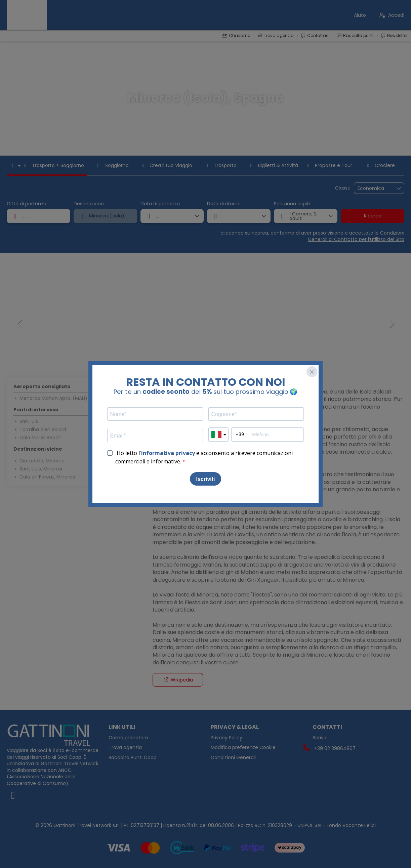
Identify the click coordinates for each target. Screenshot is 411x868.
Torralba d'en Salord (40, 429)
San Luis (26, 421)
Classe (343, 188)
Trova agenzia (125, 748)
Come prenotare (128, 738)
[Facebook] (53, 796)
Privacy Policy (227, 738)
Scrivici (321, 738)
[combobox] (38, 216)
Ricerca (373, 216)
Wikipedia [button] (178, 680)
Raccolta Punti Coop (133, 758)
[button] (20, 324)
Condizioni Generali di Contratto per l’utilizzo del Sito (356, 236)
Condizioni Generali (233, 758)
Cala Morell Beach (37, 438)
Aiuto (360, 15)
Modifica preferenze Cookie (243, 748)
